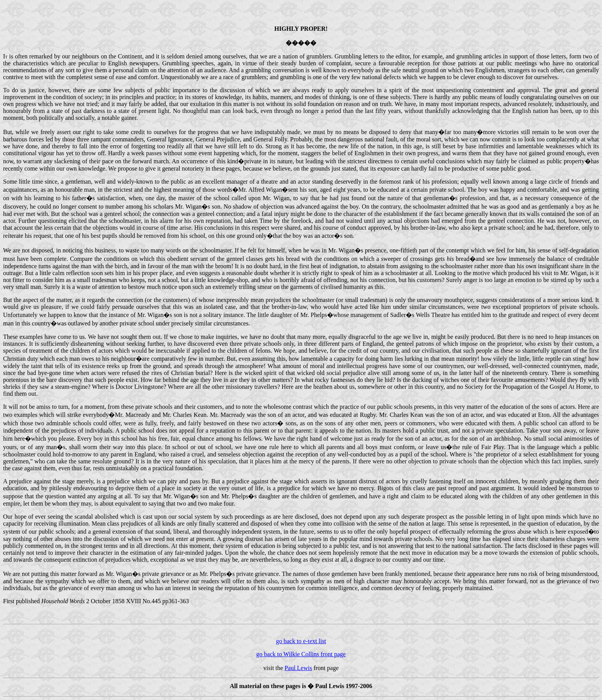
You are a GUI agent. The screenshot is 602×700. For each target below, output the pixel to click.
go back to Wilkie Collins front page (301, 654)
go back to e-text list (301, 641)
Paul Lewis (298, 668)
